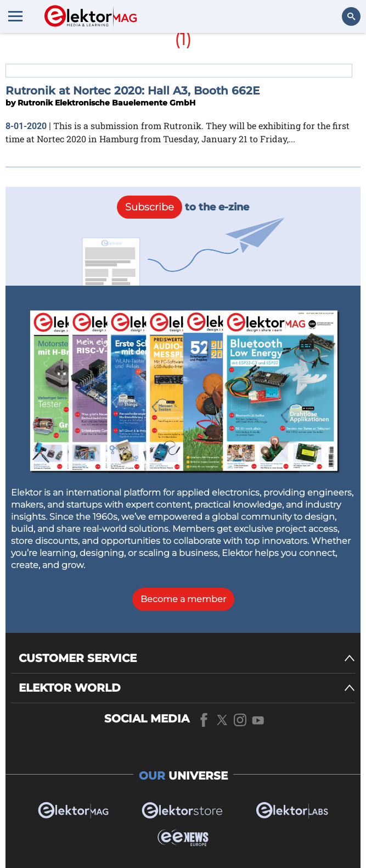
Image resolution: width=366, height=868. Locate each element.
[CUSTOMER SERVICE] (187, 658)
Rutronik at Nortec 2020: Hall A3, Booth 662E (133, 91)
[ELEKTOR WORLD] (187, 688)
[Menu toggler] (15, 16)
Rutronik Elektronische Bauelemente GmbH (106, 103)
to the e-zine (183, 207)
